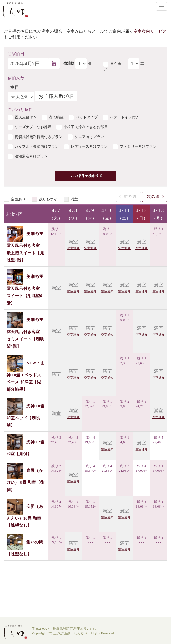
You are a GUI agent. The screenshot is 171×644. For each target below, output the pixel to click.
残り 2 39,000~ (124, 404)
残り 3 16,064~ (141, 504)
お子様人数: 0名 (56, 96)
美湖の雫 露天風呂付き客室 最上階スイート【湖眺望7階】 (25, 247)
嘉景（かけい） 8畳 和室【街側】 (26, 480)
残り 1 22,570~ (90, 404)
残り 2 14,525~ (56, 468)
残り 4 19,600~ (90, 440)
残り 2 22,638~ (141, 361)
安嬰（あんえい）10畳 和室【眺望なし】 (25, 516)
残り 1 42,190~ (56, 231)
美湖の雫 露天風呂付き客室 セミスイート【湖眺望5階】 (25, 333)
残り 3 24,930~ (124, 468)
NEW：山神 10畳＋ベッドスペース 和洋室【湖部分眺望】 (26, 376)
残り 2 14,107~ (56, 504)
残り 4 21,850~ (107, 468)
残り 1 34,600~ (124, 440)
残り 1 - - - (90, 540)
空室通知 (73, 248)
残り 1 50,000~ (107, 231)
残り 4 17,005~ (141, 468)
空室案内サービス (150, 31)
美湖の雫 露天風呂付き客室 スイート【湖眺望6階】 (25, 290)
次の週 (153, 197)
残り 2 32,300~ (124, 361)
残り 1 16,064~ (73, 504)
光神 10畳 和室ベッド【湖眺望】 (26, 416)
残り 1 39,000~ (124, 318)
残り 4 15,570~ (90, 468)
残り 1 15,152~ (90, 504)
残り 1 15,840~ (56, 540)
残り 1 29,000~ (107, 404)
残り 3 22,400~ (56, 440)
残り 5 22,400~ (159, 440)
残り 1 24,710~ (141, 404)
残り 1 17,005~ (159, 468)
